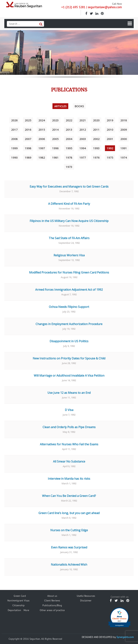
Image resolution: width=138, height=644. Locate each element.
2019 (110, 120)
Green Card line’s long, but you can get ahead (69, 513)
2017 (14, 130)
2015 (42, 130)
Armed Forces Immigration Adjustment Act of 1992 (69, 290)
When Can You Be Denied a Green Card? (69, 496)
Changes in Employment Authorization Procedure (69, 324)
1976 (96, 158)
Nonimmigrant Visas (18, 601)
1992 (110, 148)
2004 (69, 139)
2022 (69, 120)
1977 (83, 158)
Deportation (14, 610)
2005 (55, 139)
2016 (28, 130)
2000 (124, 139)
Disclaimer (86, 601)
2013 (69, 130)
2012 (83, 130)
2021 (83, 120)
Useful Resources (86, 596)
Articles (60, 106)
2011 (96, 130)
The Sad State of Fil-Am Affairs (69, 238)
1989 (28, 158)
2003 (83, 139)
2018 (124, 120)
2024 (42, 120)
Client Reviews (52, 601)
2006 (42, 139)
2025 (28, 120)
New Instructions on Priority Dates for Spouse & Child (69, 358)
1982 (42, 158)
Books (79, 106)
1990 (14, 158)
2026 (14, 120)
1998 (28, 148)
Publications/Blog (52, 605)
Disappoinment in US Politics (69, 341)
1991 (124, 148)
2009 (124, 130)
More (26, 610)
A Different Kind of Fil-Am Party (69, 204)
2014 (55, 130)
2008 (14, 139)
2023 (55, 120)
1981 (55, 158)
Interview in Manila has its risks (69, 479)
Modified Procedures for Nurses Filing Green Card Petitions (69, 272)
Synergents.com (125, 637)
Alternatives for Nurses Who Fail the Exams (69, 444)
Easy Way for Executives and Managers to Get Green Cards (69, 187)
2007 (28, 139)
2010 (110, 130)
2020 (96, 120)
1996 (55, 148)
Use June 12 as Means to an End (69, 393)
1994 (83, 148)
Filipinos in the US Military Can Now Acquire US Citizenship (69, 221)
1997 (42, 148)
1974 (124, 158)
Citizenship (19, 605)
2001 (110, 139)
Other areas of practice (52, 610)
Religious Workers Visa (69, 255)
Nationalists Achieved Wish (69, 565)
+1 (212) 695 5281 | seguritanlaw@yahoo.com (92, 7)
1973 (69, 167)
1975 (110, 158)
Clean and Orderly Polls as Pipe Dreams (69, 427)
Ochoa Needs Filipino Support (69, 307)
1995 (69, 148)
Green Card (20, 596)
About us (52, 596)
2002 (96, 139)
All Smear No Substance (69, 461)
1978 (69, 158)
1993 (96, 148)
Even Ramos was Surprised (69, 547)
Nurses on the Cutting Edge (69, 530)
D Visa (69, 410)
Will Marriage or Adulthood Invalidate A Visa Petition (69, 376)
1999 (14, 148)
